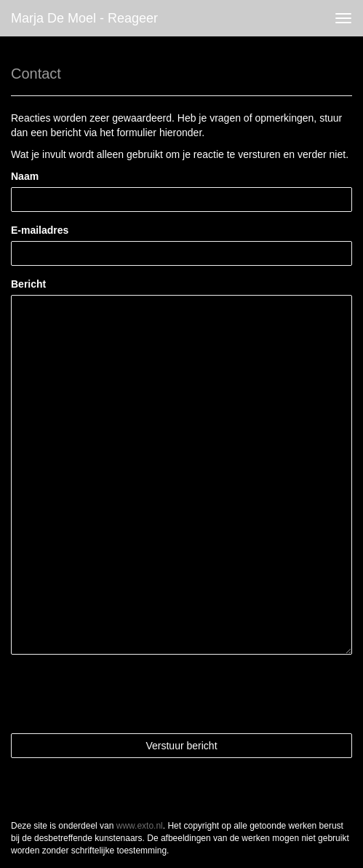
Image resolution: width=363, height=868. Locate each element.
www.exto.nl (140, 826)
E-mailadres (40, 230)
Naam (25, 176)
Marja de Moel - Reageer (84, 18)
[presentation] (121, 694)
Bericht (28, 284)
